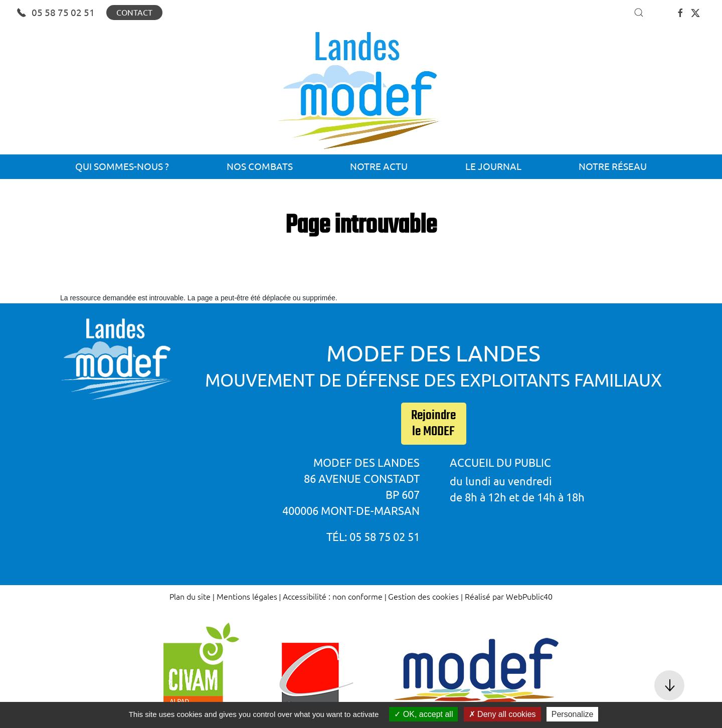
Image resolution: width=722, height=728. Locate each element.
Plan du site (190, 596)
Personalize (573, 714)
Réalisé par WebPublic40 (509, 596)
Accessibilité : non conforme (333, 596)
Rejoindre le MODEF (433, 424)
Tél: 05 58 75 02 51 (373, 537)
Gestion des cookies (423, 596)
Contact (134, 13)
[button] (639, 13)
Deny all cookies (502, 714)
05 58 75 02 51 (56, 13)
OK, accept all (423, 714)
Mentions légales (247, 596)
